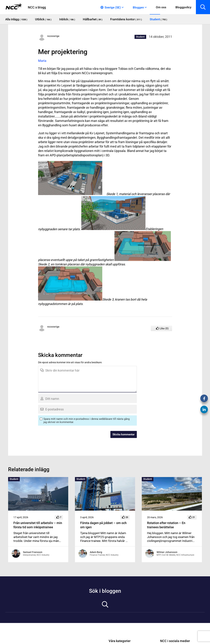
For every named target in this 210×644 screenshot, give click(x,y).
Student (140, 37)
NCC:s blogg (37, 7)
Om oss (161, 7)
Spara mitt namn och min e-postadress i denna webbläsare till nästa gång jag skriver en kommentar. (86, 420)
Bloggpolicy (183, 7)
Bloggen (138, 7)
